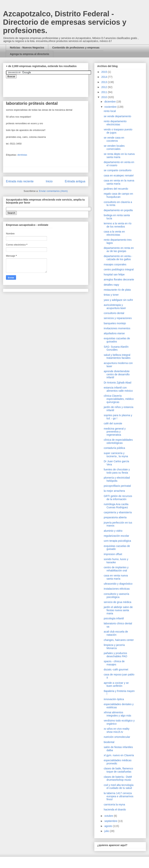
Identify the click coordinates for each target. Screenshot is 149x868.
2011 (105, 92)
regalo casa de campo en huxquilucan (118, 195)
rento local (110, 111)
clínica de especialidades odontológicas (118, 441)
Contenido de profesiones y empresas (76, 48)
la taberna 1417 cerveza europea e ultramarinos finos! (119, 796)
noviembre (111, 107)
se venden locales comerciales (114, 147)
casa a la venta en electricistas (114, 233)
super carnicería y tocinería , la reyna (116, 455)
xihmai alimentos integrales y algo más (117, 714)
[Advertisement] (11, 751)
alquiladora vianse (114, 333)
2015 (105, 72)
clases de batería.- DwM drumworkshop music (118, 778)
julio (107, 831)
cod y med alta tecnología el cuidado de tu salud (119, 787)
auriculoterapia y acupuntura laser (115, 307)
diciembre (110, 102)
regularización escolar (116, 536)
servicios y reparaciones (118, 318)
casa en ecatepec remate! (119, 175)
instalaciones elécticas (117, 589)
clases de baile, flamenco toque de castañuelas (118, 770)
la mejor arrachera (114, 491)
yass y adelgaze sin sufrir (118, 300)
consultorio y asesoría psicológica (116, 595)
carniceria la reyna (114, 804)
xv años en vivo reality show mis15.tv (117, 730)
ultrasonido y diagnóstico (118, 584)
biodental (109, 742)
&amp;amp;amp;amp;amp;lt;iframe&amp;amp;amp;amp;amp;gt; (48, 86)
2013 (105, 82)
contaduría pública (114, 448)
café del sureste (113, 423)
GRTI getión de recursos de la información (118, 498)
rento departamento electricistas (115, 123)
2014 (105, 77)
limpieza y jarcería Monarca (114, 647)
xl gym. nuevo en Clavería (119, 755)
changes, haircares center (119, 640)
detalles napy (111, 285)
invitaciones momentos (117, 328)
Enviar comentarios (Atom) (53, 191)
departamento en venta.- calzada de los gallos (118, 258)
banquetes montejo (115, 323)
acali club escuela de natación (116, 633)
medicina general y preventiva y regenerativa (115, 432)
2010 (105, 97)
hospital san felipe (114, 274)
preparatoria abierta (115, 517)
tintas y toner (111, 295)
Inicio (49, 181)
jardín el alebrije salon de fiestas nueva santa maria (118, 610)
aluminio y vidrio (113, 531)
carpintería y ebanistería (118, 512)
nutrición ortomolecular (117, 737)
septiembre (111, 821)
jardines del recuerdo (116, 189)
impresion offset (113, 554)
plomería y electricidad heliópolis (117, 479)
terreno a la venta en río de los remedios (118, 225)
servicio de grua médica (118, 602)
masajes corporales (115, 264)
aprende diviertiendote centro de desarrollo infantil (117, 374)
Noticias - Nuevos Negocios (27, 48)
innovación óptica (114, 699)
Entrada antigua (75, 181)
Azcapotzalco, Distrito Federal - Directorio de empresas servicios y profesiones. (65, 22)
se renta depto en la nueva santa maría (119, 156)
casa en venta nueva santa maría (116, 577)
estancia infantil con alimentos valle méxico (118, 389)
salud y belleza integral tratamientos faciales (117, 356)
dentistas (22, 155)
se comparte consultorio (118, 170)
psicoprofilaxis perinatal (117, 486)
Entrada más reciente (20, 181)
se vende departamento (117, 116)
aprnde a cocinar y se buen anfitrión (116, 684)
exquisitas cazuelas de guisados (117, 340)
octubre (109, 816)
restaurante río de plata (117, 290)
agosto (109, 826)
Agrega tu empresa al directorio (30, 54)
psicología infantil (114, 618)
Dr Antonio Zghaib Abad (118, 383)
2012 (105, 87)
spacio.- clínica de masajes (114, 663)
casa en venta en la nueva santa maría (119, 182)
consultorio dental (114, 313)
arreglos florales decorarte (119, 279)
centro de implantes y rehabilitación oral (116, 569)
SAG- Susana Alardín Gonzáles (116, 348)
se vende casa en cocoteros (114, 139)
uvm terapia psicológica (117, 541)
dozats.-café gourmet (116, 669)
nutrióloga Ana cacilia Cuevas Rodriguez (116, 506)
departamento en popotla (118, 210)
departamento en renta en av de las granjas (119, 249)
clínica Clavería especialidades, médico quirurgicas (119, 399)
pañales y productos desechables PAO (115, 655)
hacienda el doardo (115, 810)
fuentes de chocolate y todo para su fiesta (117, 471)
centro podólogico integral (119, 269)
